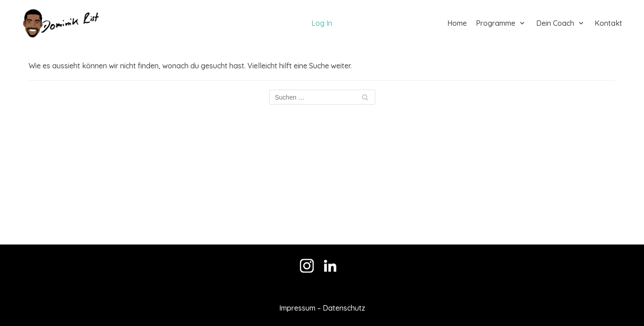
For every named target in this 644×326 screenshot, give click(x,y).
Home (457, 23)
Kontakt (608, 23)
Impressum (297, 308)
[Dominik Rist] (60, 23)
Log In (322, 23)
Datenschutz (344, 308)
